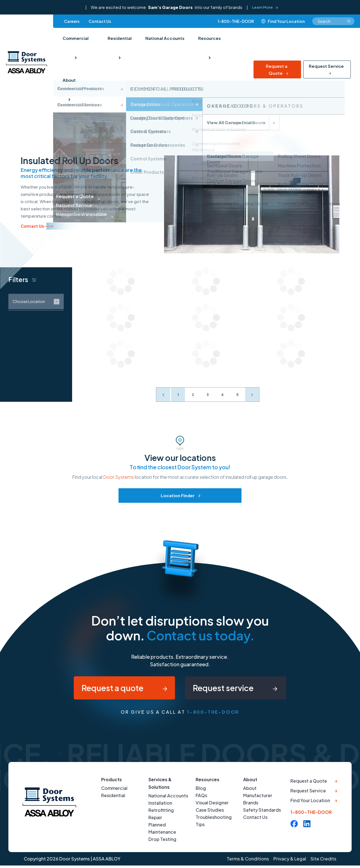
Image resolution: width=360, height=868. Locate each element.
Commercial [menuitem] (75, 39)
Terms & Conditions (247, 861)
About (250, 782)
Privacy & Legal (289, 861)
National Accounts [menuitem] (164, 39)
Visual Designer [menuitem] (212, 805)
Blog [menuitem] (201, 791)
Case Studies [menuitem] (210, 813)
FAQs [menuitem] (201, 798)
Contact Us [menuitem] (100, 22)
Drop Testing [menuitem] (162, 842)
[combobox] (333, 22)
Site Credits (323, 861)
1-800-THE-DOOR (236, 22)
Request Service (326, 70)
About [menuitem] (69, 84)
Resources (208, 782)
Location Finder (178, 495)
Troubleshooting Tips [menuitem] (214, 823)
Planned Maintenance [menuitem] (162, 831)
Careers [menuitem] (72, 22)
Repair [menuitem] (155, 820)
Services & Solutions (160, 786)
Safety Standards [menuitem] (262, 813)
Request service (226, 689)
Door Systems (119, 477)
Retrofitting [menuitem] (161, 813)
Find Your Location (310, 805)
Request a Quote (277, 73)
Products (112, 782)
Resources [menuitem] (208, 39)
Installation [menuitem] (160, 806)
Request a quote (109, 689)
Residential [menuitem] (119, 39)
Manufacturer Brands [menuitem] (258, 802)
